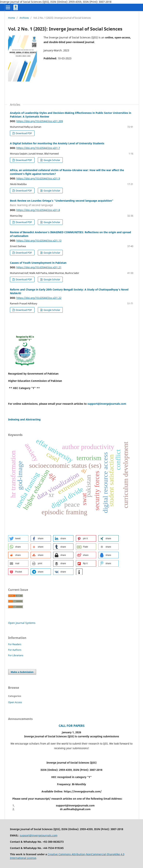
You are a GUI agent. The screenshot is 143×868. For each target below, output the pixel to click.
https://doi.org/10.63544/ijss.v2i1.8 (38, 210)
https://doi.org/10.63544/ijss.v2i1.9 (38, 178)
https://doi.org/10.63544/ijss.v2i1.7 (38, 148)
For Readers (15, 644)
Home (12, 18)
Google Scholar (52, 160)
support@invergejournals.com (107, 404)
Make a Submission (22, 672)
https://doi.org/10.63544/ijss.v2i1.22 (39, 298)
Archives (24, 18)
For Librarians (16, 655)
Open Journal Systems (22, 623)
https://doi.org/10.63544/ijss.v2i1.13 (39, 241)
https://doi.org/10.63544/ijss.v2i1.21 (39, 267)
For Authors (15, 650)
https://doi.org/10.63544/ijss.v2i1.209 (40, 121)
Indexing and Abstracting (24, 419)
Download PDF (24, 133)
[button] (18, 538)
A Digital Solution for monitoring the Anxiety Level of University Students (57, 143)
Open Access (15, 702)
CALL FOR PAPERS (72, 726)
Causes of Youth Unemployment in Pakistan (38, 263)
